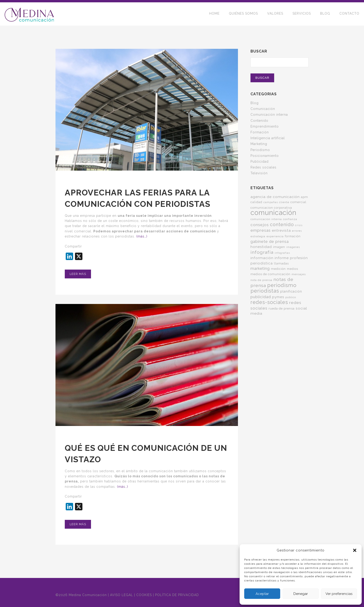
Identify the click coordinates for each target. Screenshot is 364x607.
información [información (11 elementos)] (262, 258)
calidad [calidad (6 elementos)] (256, 202)
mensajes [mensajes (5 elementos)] (299, 274)
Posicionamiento (265, 156)
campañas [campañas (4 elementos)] (271, 202)
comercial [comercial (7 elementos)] (298, 202)
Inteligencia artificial (268, 138)
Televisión (259, 173)
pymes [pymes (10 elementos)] (278, 297)
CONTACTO (349, 14)
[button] (355, 550)
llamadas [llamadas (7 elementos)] (281, 263)
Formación (260, 132)
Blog (255, 103)
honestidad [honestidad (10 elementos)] (261, 247)
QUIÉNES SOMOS (243, 14)
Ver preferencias (339, 594)
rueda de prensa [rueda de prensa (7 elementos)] (282, 308)
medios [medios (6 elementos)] (292, 269)
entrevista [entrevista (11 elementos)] (281, 230)
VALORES (275, 14)
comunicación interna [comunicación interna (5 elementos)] (266, 219)
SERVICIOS (302, 14)
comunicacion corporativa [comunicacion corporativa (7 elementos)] (271, 208)
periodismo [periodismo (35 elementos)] (282, 285)
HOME (214, 14)
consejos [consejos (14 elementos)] (260, 225)
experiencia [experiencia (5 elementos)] (275, 236)
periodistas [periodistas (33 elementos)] (265, 291)
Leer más (78, 274)
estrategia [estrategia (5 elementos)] (258, 236)
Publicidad (260, 162)
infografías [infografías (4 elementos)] (282, 253)
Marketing (259, 144)
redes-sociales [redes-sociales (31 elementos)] (269, 302)
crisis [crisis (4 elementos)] (299, 225)
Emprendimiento (265, 126)
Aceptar (262, 594)
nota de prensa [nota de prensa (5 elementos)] (261, 280)
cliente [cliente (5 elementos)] (284, 202)
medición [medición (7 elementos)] (278, 269)
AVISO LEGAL (122, 595)
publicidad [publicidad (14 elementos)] (261, 297)
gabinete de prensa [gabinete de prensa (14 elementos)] (270, 241)
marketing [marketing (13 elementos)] (260, 268)
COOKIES (144, 595)
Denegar (301, 594)
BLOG (325, 14)
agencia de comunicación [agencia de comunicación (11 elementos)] (275, 197)
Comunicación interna (269, 115)
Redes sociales (263, 167)
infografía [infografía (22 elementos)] (262, 252)
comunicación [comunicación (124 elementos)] (273, 213)
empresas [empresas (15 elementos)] (261, 230)
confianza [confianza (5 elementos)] (290, 219)
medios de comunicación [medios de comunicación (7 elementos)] (270, 274)
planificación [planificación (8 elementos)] (291, 291)
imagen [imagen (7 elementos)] (279, 247)
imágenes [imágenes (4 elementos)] (293, 247)
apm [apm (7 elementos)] (304, 197)
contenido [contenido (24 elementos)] (282, 224)
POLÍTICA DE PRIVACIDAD (177, 595)
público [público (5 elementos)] (291, 297)
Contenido (259, 121)
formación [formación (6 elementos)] (293, 236)
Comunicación (263, 109)
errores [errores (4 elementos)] (297, 231)
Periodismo (260, 150)
